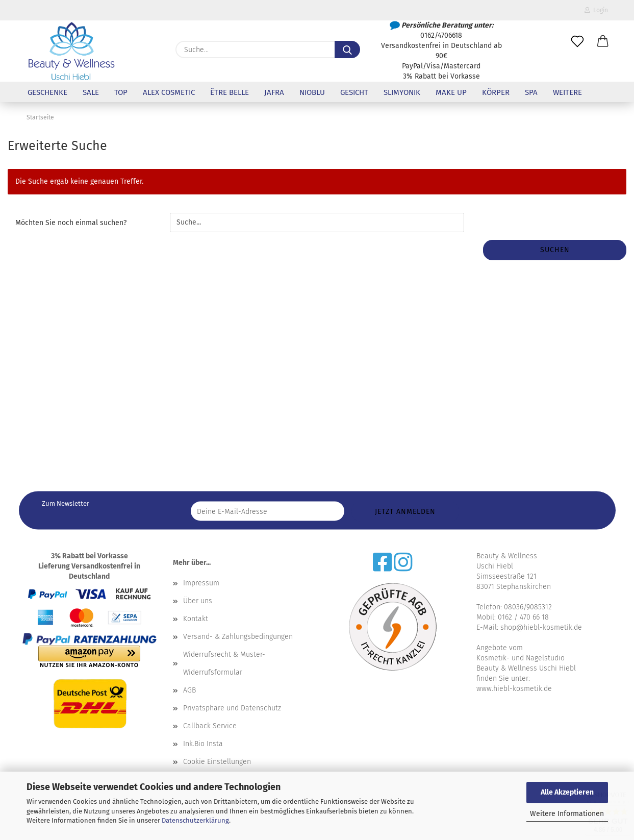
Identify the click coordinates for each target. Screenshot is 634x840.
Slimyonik (402, 92)
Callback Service (210, 726)
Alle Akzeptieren (567, 792)
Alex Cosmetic (169, 92)
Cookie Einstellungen (217, 762)
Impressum (201, 583)
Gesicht (354, 92)
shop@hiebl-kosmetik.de (541, 627)
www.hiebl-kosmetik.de (514, 689)
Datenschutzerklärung (195, 820)
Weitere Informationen (567, 814)
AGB (189, 690)
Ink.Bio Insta (203, 744)
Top (121, 92)
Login (596, 10)
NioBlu (312, 92)
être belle (230, 92)
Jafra (274, 92)
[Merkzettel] (577, 42)
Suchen (555, 250)
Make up (451, 92)
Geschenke (47, 92)
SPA (531, 92)
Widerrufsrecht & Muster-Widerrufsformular (224, 663)
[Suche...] (347, 50)
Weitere (567, 92)
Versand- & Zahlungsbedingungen (238, 637)
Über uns (198, 601)
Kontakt (196, 619)
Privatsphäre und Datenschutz (232, 708)
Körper (496, 92)
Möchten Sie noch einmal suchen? (71, 223)
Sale (91, 92)
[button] (603, 42)
